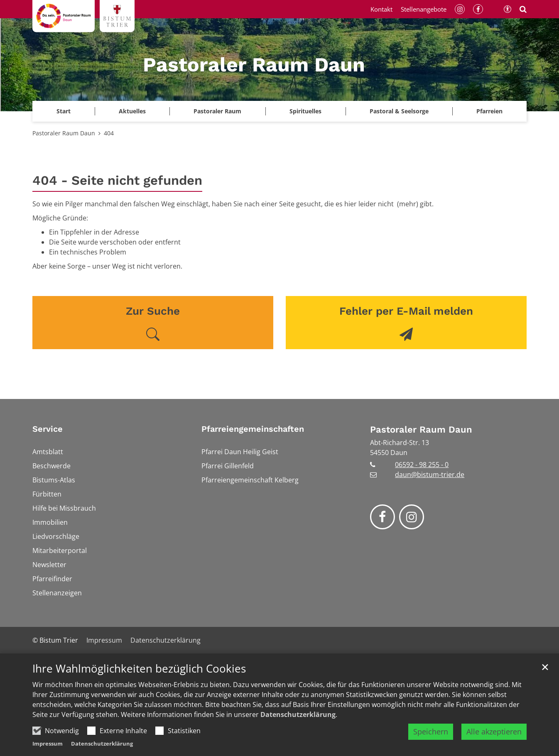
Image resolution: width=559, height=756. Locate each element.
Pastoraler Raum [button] (217, 111)
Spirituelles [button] (305, 111)
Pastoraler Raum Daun (64, 133)
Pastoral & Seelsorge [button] (399, 111)
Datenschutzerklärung (298, 714)
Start (64, 111)
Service (48, 429)
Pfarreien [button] (489, 111)
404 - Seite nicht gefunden (117, 180)
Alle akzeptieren (494, 732)
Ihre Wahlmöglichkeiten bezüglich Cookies (139, 669)
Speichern (431, 732)
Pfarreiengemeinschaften (253, 429)
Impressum (48, 744)
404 (109, 133)
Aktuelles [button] (132, 111)
